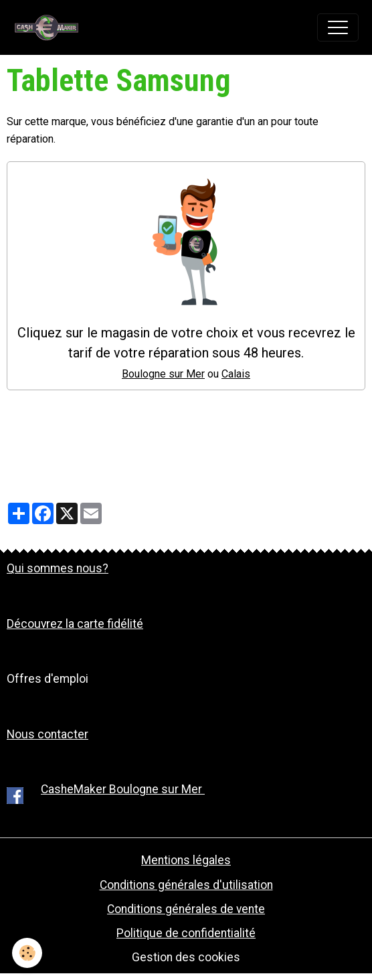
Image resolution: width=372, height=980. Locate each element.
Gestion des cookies (186, 957)
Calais (236, 374)
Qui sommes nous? (58, 568)
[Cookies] (27, 953)
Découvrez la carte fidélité (75, 624)
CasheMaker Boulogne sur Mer (123, 789)
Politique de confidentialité (186, 933)
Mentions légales (186, 860)
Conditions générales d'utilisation (186, 885)
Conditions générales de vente (186, 909)
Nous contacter (48, 734)
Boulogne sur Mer (163, 374)
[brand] (50, 27)
